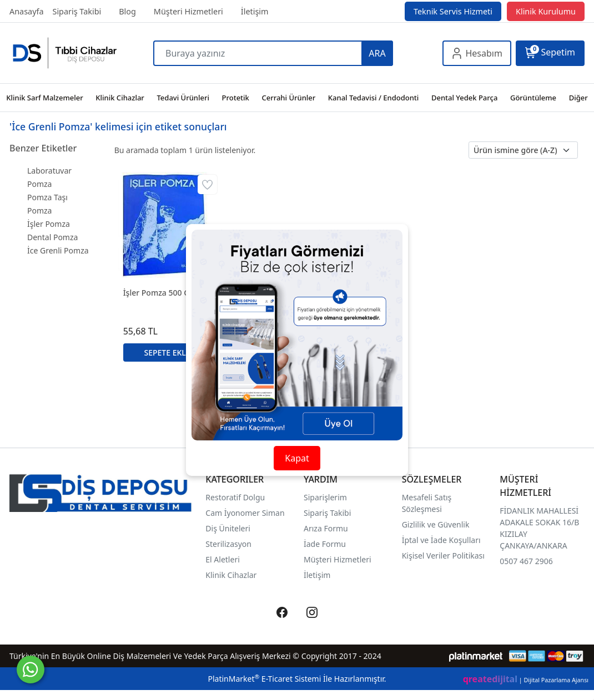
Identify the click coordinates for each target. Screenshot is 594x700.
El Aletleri (222, 559)
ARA (377, 53)
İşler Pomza (49, 224)
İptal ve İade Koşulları (441, 540)
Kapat (297, 458)
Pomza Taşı (47, 197)
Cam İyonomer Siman (245, 513)
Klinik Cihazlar (231, 575)
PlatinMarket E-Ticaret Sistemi (264, 679)
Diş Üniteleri (228, 528)
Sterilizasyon (228, 544)
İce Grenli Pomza (58, 250)
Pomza (39, 210)
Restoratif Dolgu (235, 497)
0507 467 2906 (526, 561)
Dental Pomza (52, 237)
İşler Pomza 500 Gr (158, 293)
